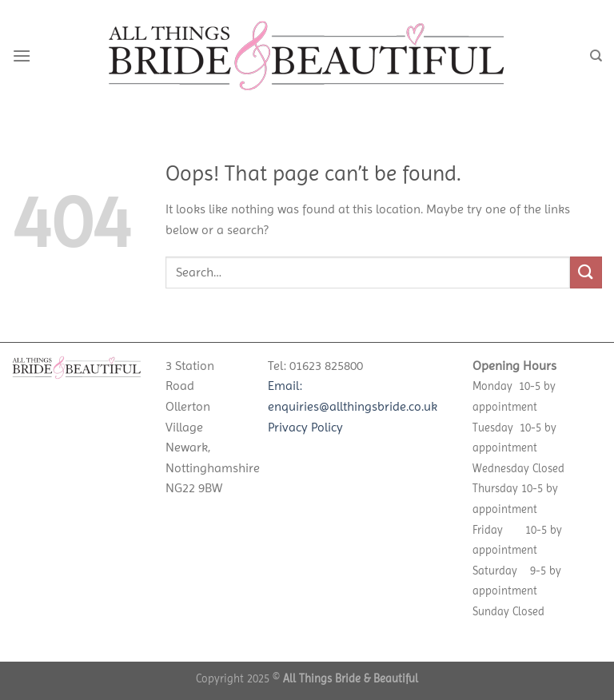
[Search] (596, 56)
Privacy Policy (305, 427)
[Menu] (22, 56)
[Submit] (586, 272)
